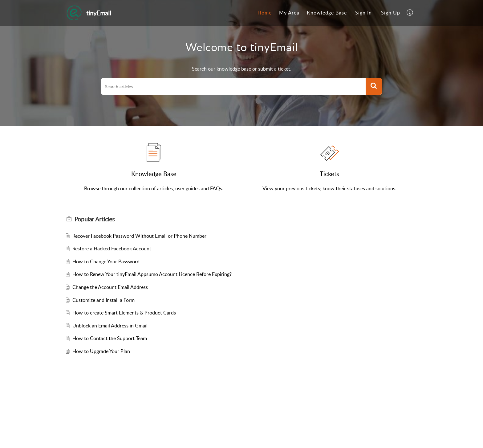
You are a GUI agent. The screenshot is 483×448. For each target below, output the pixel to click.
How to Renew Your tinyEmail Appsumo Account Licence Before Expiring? (152, 274)
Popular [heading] (95, 219)
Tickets (329, 174)
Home (265, 13)
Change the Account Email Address (110, 287)
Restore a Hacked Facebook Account (112, 249)
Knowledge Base (327, 13)
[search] (233, 86)
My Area (289, 13)
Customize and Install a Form (103, 300)
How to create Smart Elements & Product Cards (124, 313)
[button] (410, 13)
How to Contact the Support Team (110, 338)
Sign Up (391, 13)
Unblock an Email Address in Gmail (110, 326)
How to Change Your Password (106, 261)
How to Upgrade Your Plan (101, 351)
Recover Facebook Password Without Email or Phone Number (139, 236)
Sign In (363, 13)
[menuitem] (265, 13)
